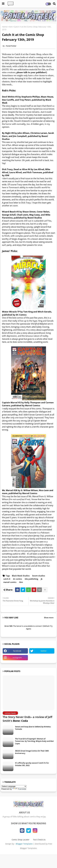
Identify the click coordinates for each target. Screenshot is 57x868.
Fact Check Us (39, 840)
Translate (19, 789)
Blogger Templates (24, 844)
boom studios (39, 576)
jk (42, 579)
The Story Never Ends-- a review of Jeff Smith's (27, 719)
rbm (11, 27)
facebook (17, 651)
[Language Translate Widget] (14, 786)
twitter (44, 651)
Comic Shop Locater (21, 840)
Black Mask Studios (21, 576)
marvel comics (10, 582)
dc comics (18, 579)
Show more (49, 618)
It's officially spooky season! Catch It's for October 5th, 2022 (32, 764)
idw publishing (31, 579)
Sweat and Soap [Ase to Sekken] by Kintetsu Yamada (33, 728)
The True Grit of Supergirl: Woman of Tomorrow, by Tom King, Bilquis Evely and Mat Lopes (34, 741)
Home (5, 27)
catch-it (7, 579)
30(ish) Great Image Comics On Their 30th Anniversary (32, 752)
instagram (17, 658)
